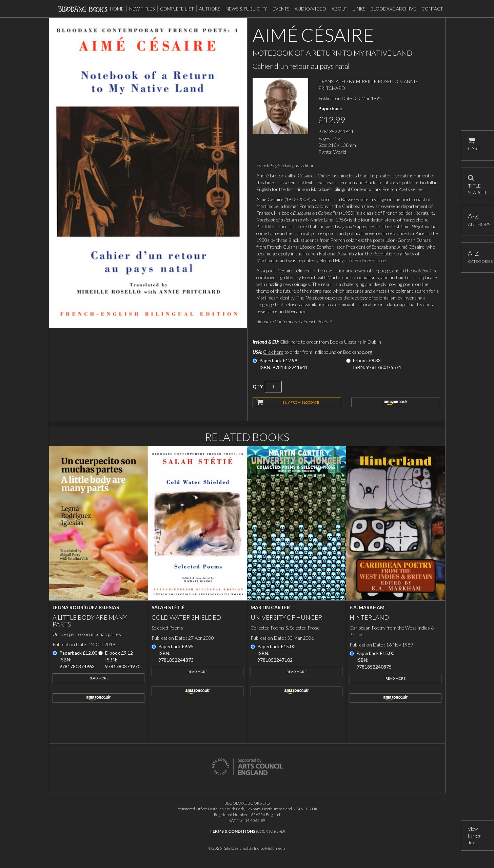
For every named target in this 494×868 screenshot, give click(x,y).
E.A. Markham (367, 607)
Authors (210, 9)
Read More (98, 678)
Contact (432, 9)
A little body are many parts (90, 621)
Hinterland (369, 617)
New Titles (142, 9)
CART (474, 144)
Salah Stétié (168, 607)
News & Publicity (246, 9)
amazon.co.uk (396, 402)
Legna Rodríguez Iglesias (86, 607)
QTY (258, 387)
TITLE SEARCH (477, 183)
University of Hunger (286, 617)
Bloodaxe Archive (393, 9)
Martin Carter (270, 607)
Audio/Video (310, 9)
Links (359, 9)
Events (281, 9)
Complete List (177, 9)
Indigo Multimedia (270, 848)
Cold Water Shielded (186, 617)
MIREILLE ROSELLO (377, 81)
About (339, 9)
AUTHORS (478, 220)
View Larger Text (475, 836)
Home (117, 9)
